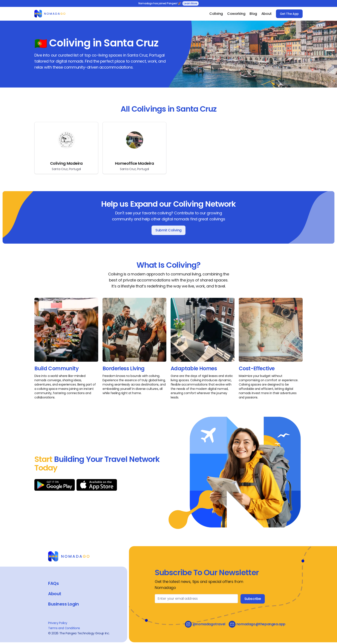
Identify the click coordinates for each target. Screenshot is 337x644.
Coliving (216, 14)
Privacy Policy (58, 623)
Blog (253, 14)
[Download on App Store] (97, 485)
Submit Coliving (168, 230)
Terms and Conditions (64, 628)
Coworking (236, 14)
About (267, 14)
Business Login (63, 604)
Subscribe (253, 599)
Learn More (191, 3)
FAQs (53, 583)
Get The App (289, 14)
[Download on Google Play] (55, 485)
